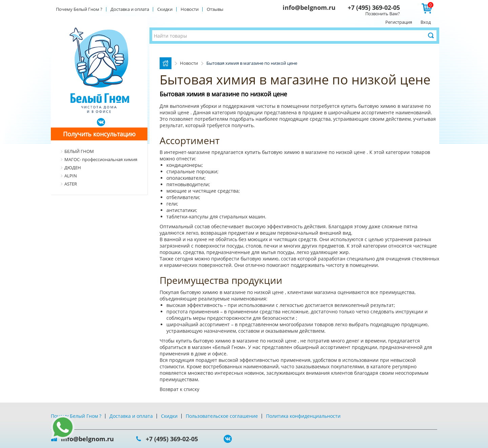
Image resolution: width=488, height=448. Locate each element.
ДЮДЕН (73, 168)
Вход (426, 22)
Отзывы (215, 9)
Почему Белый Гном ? (79, 9)
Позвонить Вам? (383, 14)
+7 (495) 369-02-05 (374, 7)
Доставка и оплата (130, 9)
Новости (190, 9)
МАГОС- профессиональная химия (101, 159)
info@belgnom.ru (309, 7)
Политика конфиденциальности (303, 416)
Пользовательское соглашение (222, 416)
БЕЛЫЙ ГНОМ (79, 151)
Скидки (165, 9)
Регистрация (399, 22)
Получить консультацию (99, 134)
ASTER (71, 184)
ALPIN (71, 176)
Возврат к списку (179, 389)
